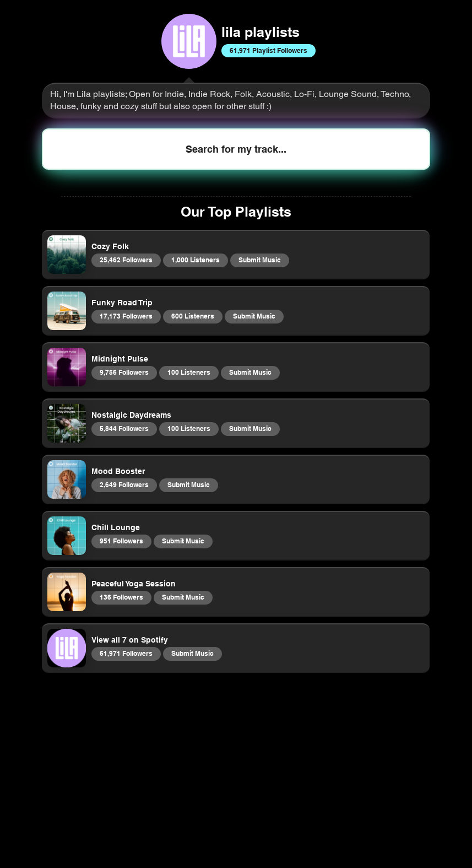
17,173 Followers (126, 316)
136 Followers (121, 597)
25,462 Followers (126, 260)
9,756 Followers (124, 372)
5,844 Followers (124, 428)
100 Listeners (189, 372)
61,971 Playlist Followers (268, 50)
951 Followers (121, 541)
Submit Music (259, 260)
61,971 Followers (126, 653)
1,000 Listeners (195, 260)
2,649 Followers (124, 484)
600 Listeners (192, 316)
